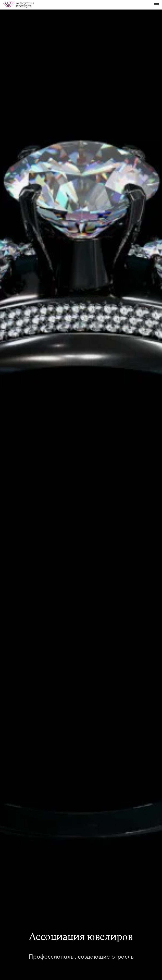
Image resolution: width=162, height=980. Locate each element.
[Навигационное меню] (157, 5)
